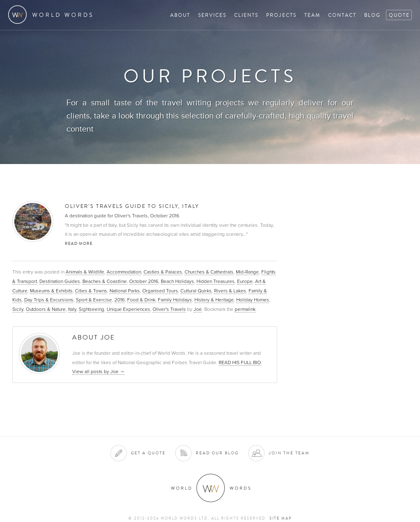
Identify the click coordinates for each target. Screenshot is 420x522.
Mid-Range (247, 272)
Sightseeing (91, 309)
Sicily (18, 309)
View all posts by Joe (98, 372)
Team (312, 15)
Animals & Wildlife (85, 272)
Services (212, 15)
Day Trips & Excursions (49, 300)
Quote (399, 15)
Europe (245, 281)
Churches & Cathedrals (209, 272)
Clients (246, 15)
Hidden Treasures (216, 281)
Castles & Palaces (163, 272)
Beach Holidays (177, 281)
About (180, 15)
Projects (281, 15)
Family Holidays (175, 300)
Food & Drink (141, 300)
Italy (72, 309)
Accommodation (124, 272)
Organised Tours (160, 291)
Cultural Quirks (196, 291)
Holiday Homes (253, 300)
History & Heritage (214, 300)
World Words (52, 15)
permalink (245, 309)
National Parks (125, 291)
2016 (120, 300)
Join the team (289, 453)
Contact (342, 15)
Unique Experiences (128, 309)
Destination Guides (60, 281)
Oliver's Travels (169, 309)
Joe (198, 309)
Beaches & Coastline (105, 281)
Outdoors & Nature (46, 309)
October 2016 (144, 281)
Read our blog (217, 453)
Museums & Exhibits (51, 291)
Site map (281, 518)
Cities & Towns (91, 291)
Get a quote (148, 453)
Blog (372, 15)
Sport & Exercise (94, 300)
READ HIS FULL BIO (240, 362)
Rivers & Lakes (230, 291)
